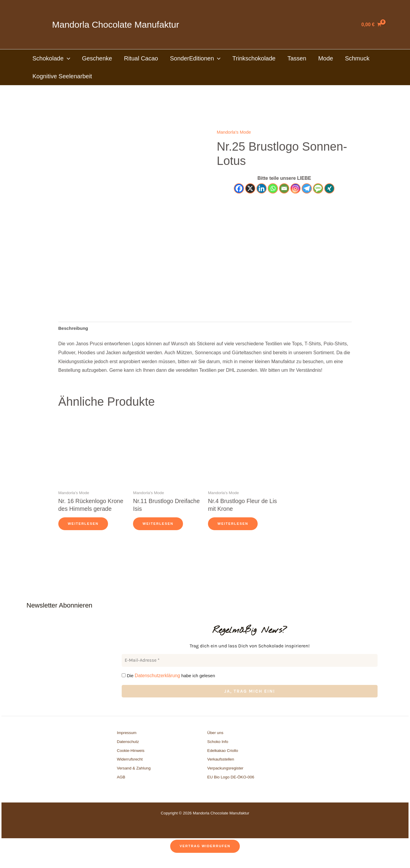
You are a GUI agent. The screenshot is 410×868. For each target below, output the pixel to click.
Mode (326, 58)
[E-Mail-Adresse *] (250, 671)
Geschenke (97, 58)
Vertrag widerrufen (205, 857)
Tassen (297, 58)
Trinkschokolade (254, 58)
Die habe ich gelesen (167, 686)
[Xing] (329, 188)
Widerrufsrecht (130, 770)
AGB (121, 787)
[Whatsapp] (273, 188)
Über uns (215, 743)
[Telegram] (307, 188)
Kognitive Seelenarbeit (62, 76)
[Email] (284, 188)
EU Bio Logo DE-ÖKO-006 (231, 787)
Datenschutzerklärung (157, 686)
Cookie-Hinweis (131, 761)
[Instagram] (295, 188)
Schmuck (357, 58)
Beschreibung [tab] (74, 328)
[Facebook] (239, 188)
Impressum (127, 743)
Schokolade (51, 58)
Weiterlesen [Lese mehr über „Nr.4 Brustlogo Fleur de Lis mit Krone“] (234, 526)
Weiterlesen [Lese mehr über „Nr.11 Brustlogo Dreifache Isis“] (159, 526)
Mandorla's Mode (235, 132)
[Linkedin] (262, 188)
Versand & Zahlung (134, 779)
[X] (250, 188)
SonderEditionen (195, 58)
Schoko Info (218, 752)
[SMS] (318, 188)
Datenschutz (128, 752)
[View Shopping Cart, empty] (372, 25)
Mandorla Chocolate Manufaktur (116, 25)
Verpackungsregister (226, 779)
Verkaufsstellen (221, 770)
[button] (67, 58)
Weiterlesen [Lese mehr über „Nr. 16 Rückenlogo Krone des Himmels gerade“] (84, 534)
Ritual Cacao (141, 58)
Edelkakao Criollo (223, 761)
